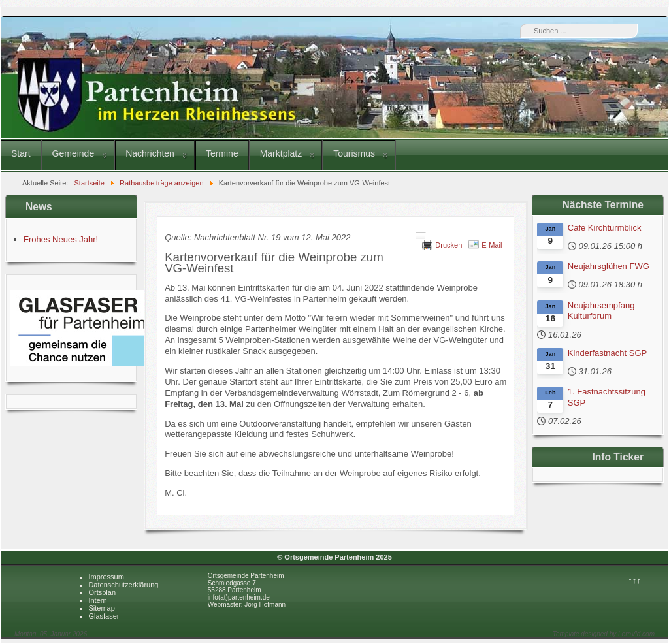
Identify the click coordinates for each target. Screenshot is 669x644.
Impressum (106, 577)
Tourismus (354, 153)
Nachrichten (150, 153)
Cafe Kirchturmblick (605, 228)
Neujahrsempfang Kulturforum (601, 311)
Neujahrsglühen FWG (609, 266)
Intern (97, 600)
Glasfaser (104, 616)
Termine (222, 153)
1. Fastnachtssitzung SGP (607, 397)
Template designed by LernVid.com (604, 634)
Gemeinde (73, 153)
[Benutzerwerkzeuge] (421, 236)
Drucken (449, 245)
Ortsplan (102, 592)
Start (21, 153)
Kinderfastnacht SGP (607, 353)
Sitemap (101, 608)
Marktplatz (281, 153)
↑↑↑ (634, 580)
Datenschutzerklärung (123, 585)
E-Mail (492, 245)
